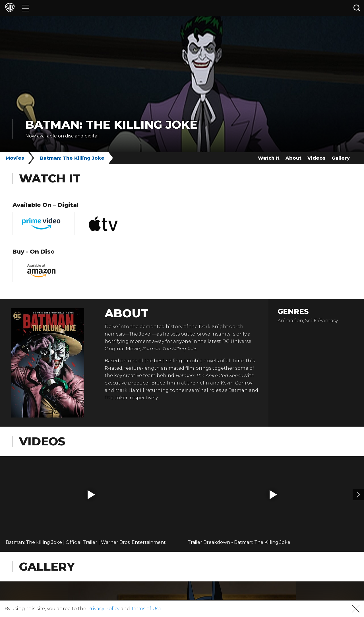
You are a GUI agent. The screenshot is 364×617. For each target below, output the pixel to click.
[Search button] (357, 8)
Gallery (341, 158)
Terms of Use (146, 609)
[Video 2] (358, 495)
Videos (317, 158)
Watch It (269, 158)
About (293, 158)
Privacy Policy (103, 609)
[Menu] (26, 8)
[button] (91, 495)
